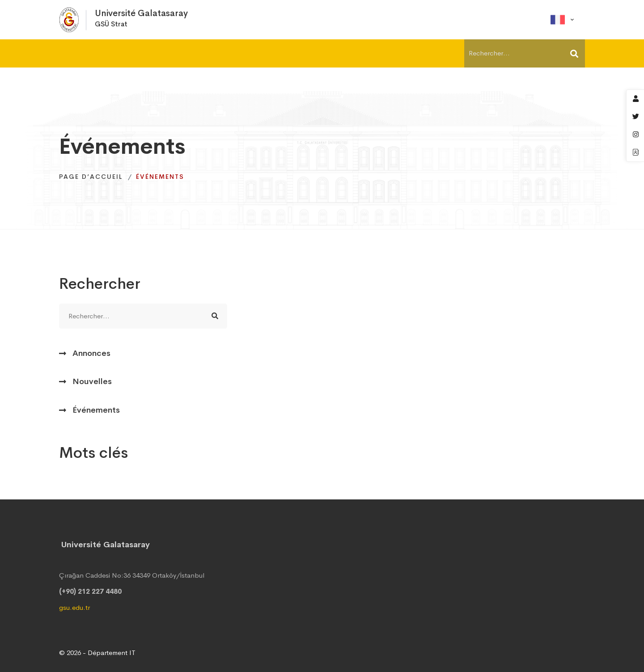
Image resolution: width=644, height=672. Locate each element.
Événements (96, 410)
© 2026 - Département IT (97, 653)
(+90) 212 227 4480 (90, 591)
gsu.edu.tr (74, 607)
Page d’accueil (91, 177)
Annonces (91, 353)
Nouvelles (92, 381)
